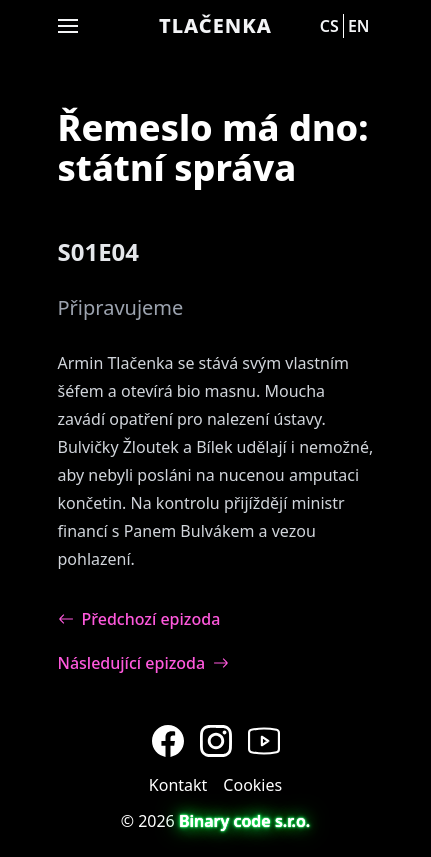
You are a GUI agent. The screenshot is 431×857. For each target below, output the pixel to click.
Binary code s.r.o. (244, 821)
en (359, 26)
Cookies (252, 785)
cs (329, 26)
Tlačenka (215, 25)
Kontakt (178, 785)
